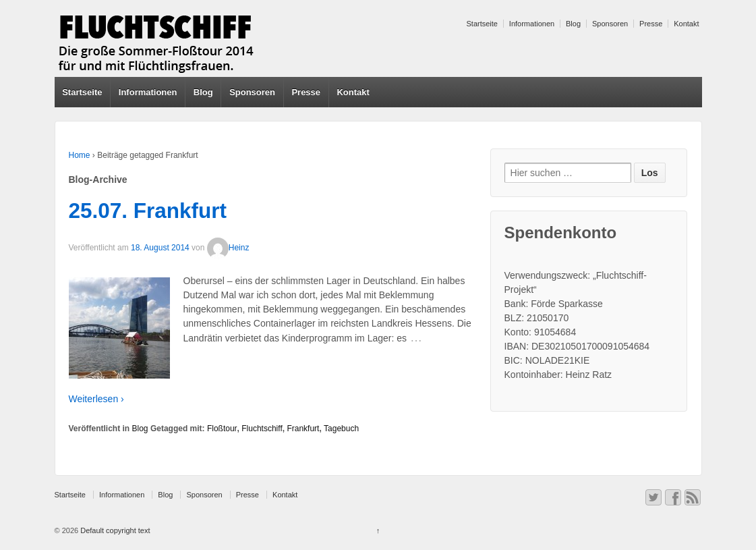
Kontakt (686, 24)
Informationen (532, 24)
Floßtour (222, 429)
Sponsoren (610, 24)
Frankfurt (303, 429)
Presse (651, 24)
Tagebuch (341, 429)
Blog (573, 24)
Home (80, 155)
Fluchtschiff (262, 429)
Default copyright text (114, 530)
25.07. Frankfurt (148, 211)
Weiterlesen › (96, 399)
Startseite (482, 24)
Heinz (228, 248)
